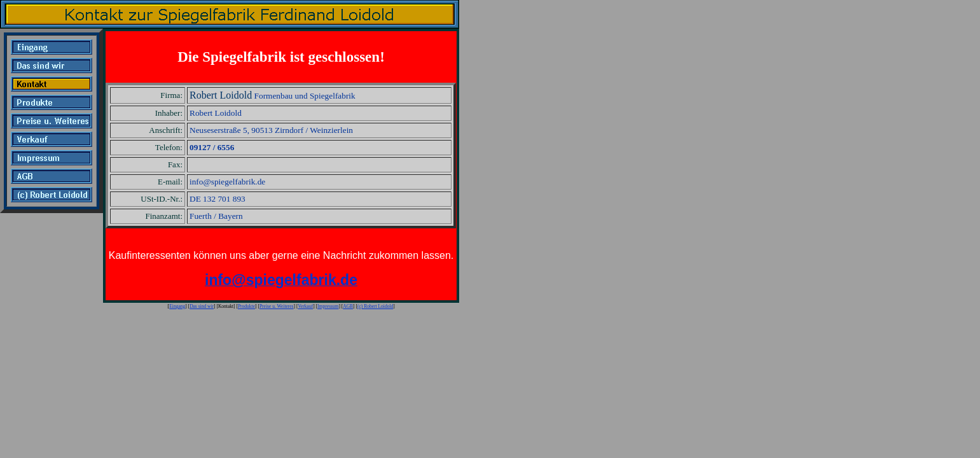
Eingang (177, 306)
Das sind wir (202, 306)
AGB (348, 306)
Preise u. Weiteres (277, 306)
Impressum (328, 306)
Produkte (246, 306)
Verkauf (305, 306)
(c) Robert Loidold (375, 306)
